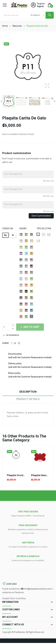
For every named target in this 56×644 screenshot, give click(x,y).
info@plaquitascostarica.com (38, 589)
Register (41, 4)
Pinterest (19, 343)
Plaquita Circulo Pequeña (16, 475)
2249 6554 (11, 584)
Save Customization (41, 216)
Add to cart (31, 327)
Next (55, 101)
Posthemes (19, 632)
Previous (1, 101)
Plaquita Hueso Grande (40, 475)
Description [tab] (28, 392)
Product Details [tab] (28, 399)
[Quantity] (7, 327)
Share (12, 343)
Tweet (15, 343)
